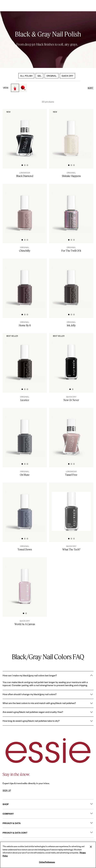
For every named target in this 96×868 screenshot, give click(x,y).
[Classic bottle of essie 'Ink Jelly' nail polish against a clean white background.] (71, 283)
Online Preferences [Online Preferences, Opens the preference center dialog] (47, 862)
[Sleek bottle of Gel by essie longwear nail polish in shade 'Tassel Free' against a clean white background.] (71, 432)
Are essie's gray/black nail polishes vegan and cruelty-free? (48, 712)
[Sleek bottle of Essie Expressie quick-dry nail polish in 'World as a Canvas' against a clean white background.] (25, 582)
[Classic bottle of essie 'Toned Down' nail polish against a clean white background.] (25, 507)
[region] (48, 855)
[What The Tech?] (71, 548)
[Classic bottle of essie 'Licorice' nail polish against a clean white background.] (25, 358)
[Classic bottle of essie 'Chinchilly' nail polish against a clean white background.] (25, 208)
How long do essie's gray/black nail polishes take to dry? (48, 721)
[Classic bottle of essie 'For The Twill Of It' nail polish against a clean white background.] (71, 208)
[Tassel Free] (71, 473)
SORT (91, 88)
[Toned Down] (25, 548)
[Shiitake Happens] (71, 175)
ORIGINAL (52, 76)
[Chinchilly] (25, 249)
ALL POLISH (26, 76)
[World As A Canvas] (25, 623)
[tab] (22, 165)
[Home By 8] (25, 324)
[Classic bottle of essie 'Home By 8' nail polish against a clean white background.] (25, 283)
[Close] (91, 847)
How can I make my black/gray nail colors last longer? (48, 676)
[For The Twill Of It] (71, 249)
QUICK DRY (67, 76)
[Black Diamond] (25, 175)
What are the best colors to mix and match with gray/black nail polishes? (48, 703)
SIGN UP (7, 790)
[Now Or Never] (71, 399)
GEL (39, 76)
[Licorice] (25, 399)
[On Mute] (25, 473)
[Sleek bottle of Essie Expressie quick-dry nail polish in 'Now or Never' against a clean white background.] (71, 358)
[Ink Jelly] (71, 324)
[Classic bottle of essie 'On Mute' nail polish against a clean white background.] (25, 432)
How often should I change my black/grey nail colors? (48, 694)
